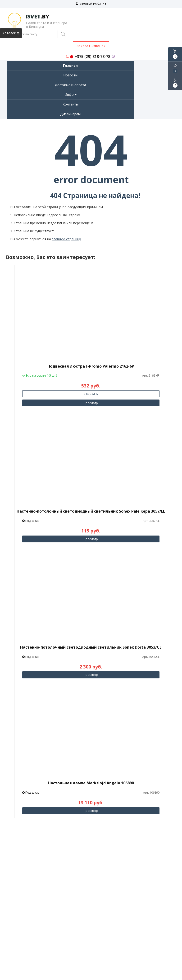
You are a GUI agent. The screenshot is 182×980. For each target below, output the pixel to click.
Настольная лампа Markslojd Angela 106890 (91, 783)
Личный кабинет (91, 4)
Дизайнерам (70, 114)
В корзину (91, 394)
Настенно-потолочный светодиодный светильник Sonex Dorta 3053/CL (91, 647)
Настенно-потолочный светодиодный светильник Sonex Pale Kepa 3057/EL (91, 511)
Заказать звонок (91, 46)
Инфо (71, 94)
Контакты (71, 104)
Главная (70, 65)
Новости (70, 75)
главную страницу (66, 239)
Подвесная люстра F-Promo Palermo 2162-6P (91, 366)
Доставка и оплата (70, 85)
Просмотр (91, 403)
